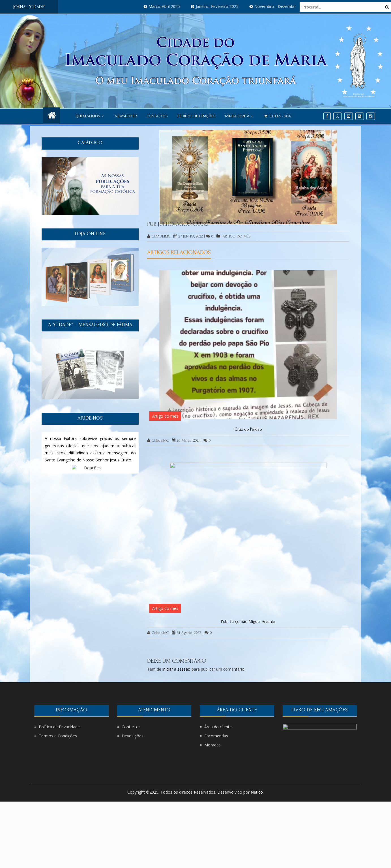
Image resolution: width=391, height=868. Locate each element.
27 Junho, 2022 (188, 236)
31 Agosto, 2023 (187, 633)
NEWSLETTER (126, 116)
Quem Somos (90, 116)
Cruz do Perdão (248, 429)
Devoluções (133, 736)
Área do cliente (218, 727)
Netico (257, 792)
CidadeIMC (159, 236)
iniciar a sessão (176, 669)
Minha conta (240, 116)
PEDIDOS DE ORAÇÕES (196, 116)
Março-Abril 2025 (168, 6)
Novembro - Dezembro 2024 (285, 6)
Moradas (212, 745)
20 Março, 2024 (186, 440)
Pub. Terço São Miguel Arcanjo (248, 621)
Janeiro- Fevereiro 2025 (221, 6)
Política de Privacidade (59, 727)
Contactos (157, 116)
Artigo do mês (237, 236)
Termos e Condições (58, 736)
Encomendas (216, 736)
